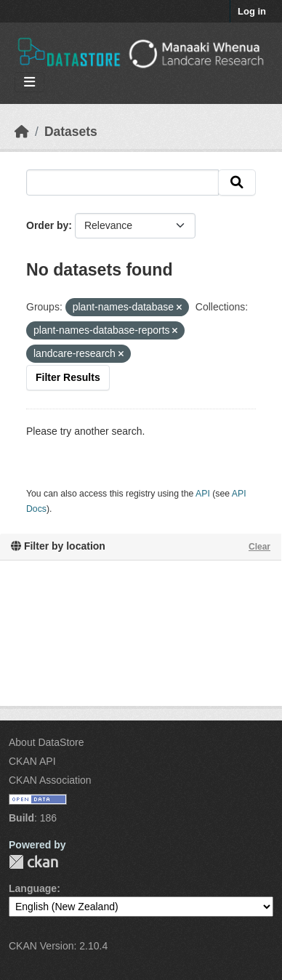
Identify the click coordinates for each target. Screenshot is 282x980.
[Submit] (237, 182)
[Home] (22, 132)
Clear (259, 547)
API (203, 494)
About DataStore (47, 742)
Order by (47, 225)
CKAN (33, 862)
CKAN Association (50, 780)
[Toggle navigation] (29, 83)
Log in (252, 11)
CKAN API (32, 761)
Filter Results (68, 377)
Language (33, 888)
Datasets (71, 132)
